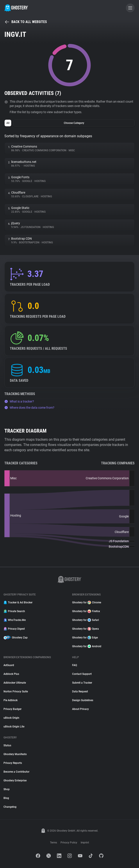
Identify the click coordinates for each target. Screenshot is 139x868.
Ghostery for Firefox (86, 611)
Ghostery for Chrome (87, 602)
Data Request (80, 692)
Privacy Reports (13, 763)
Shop (7, 789)
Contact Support (82, 674)
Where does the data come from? (29, 408)
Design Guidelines (83, 700)
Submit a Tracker (82, 683)
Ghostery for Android (87, 646)
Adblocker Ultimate (15, 683)
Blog (6, 798)
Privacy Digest (14, 629)
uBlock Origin (11, 718)
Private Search (14, 611)
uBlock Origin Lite (14, 727)
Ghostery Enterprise (15, 781)
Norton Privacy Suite (16, 692)
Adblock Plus (11, 674)
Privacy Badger (12, 709)
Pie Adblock (11, 700)
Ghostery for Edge (85, 638)
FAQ (75, 665)
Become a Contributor (16, 772)
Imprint (85, 843)
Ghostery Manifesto (15, 754)
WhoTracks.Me (15, 620)
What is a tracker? (19, 401)
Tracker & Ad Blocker (18, 602)
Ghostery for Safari (86, 620)
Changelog (10, 807)
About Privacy (80, 709)
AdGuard (9, 665)
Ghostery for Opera (86, 629)
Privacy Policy (69, 843)
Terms (53, 843)
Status (7, 745)
